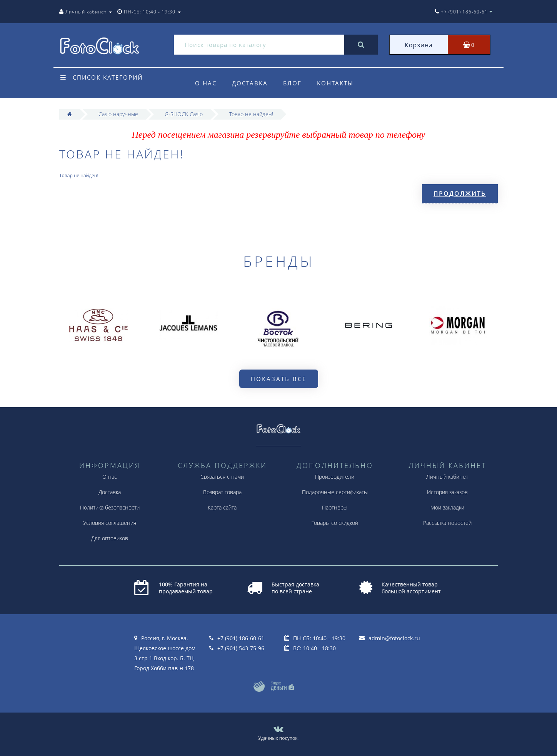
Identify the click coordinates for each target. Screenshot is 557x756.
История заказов (447, 492)
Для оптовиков (110, 538)
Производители (335, 477)
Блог (295, 83)
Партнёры (335, 507)
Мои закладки (447, 507)
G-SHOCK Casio (184, 114)
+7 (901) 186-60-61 (241, 638)
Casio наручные (118, 114)
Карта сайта (222, 507)
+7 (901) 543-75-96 (241, 648)
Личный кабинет (447, 477)
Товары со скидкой (335, 523)
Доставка (251, 83)
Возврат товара (222, 492)
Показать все (279, 379)
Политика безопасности (110, 507)
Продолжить (460, 193)
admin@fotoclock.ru (394, 638)
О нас (206, 83)
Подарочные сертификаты (335, 492)
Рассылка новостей (447, 523)
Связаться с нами (222, 477)
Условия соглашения (110, 523)
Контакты (339, 83)
